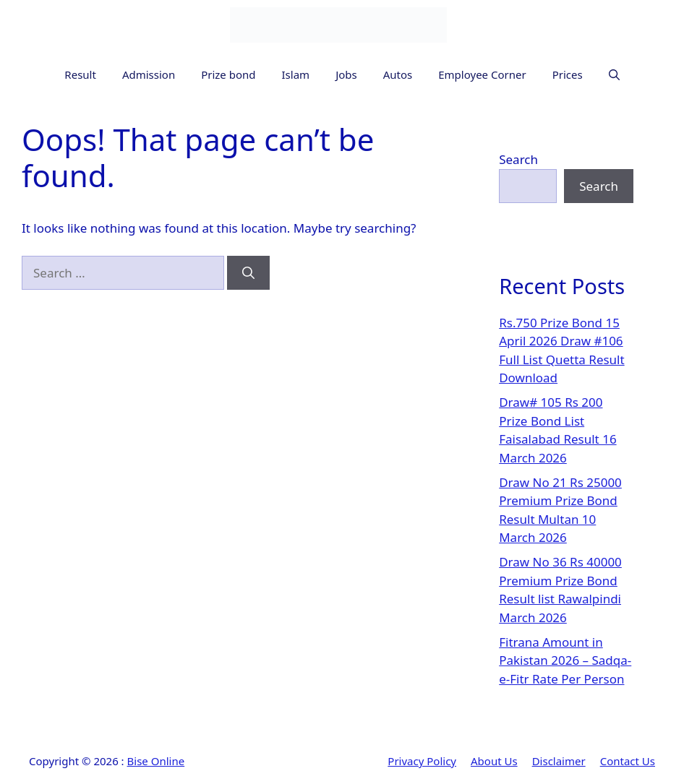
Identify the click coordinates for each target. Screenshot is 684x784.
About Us (494, 761)
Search (518, 159)
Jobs (346, 74)
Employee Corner (482, 74)
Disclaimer (559, 761)
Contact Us (628, 761)
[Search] (248, 273)
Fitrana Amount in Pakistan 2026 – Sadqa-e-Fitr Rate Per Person (565, 660)
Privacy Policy (422, 761)
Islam (296, 74)
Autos (398, 74)
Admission (149, 74)
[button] (614, 75)
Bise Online (156, 761)
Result (80, 74)
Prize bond (228, 74)
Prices (568, 74)
